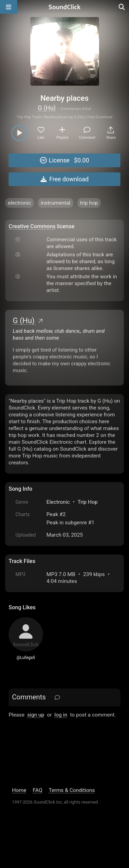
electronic (19, 203)
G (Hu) (47, 108)
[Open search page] (122, 7)
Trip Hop (87, 502)
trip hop (89, 203)
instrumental (55, 203)
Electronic (58, 502)
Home (19, 790)
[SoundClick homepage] (65, 7)
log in (61, 715)
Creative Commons (32, 226)
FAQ (37, 790)
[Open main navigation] (9, 7)
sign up (36, 715)
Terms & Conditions (72, 790)
